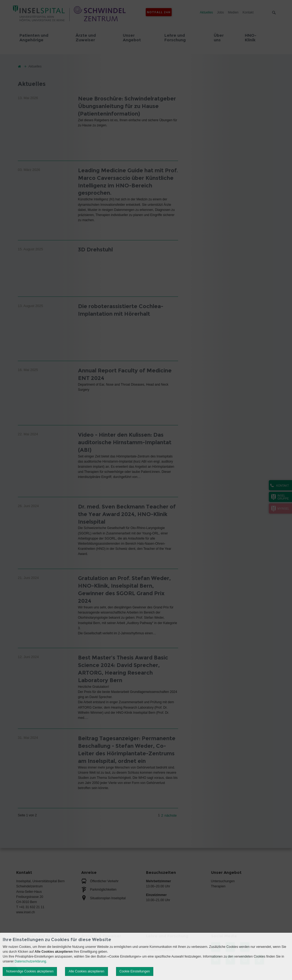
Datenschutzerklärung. (31, 961)
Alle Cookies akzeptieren (86, 971)
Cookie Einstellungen (135, 971)
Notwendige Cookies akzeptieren (30, 971)
